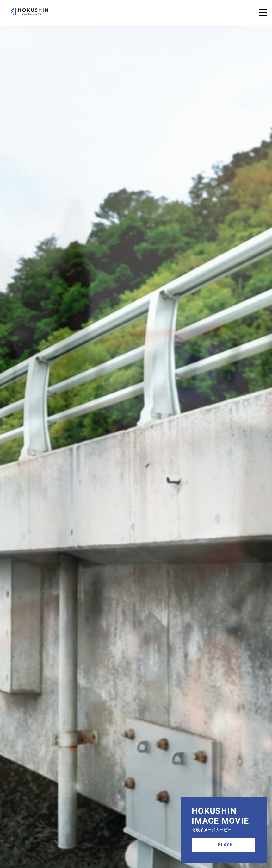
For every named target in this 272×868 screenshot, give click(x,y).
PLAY (225, 845)
